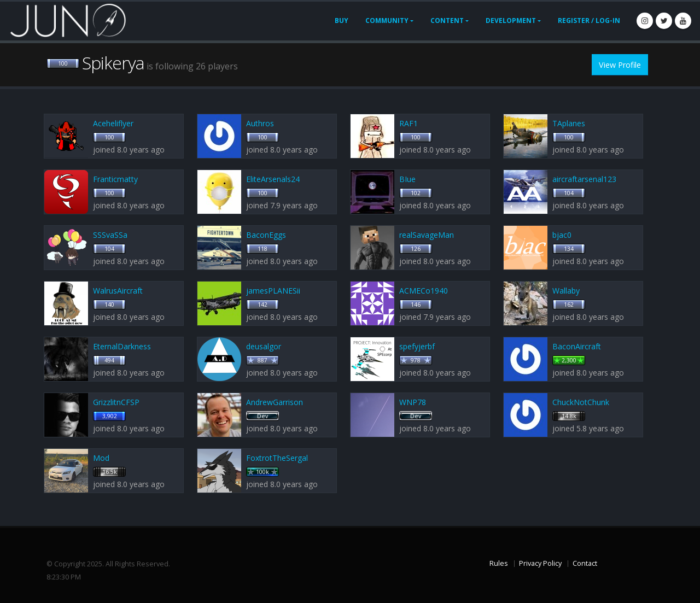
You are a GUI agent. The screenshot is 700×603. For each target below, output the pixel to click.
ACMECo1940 (424, 291)
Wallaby (566, 291)
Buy (342, 21)
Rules (499, 563)
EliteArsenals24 (273, 179)
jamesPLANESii (273, 291)
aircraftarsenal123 (584, 179)
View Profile (620, 65)
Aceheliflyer (113, 123)
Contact (585, 563)
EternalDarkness (122, 346)
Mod (101, 458)
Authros (260, 123)
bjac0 (562, 235)
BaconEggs (266, 235)
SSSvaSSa (110, 235)
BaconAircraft (577, 346)
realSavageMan (427, 235)
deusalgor (264, 346)
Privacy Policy (540, 563)
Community (387, 21)
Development (511, 21)
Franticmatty (115, 179)
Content (447, 21)
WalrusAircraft (118, 291)
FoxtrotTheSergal (277, 458)
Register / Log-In (589, 21)
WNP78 (413, 402)
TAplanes (569, 123)
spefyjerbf (417, 346)
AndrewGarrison (275, 402)
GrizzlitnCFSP (116, 402)
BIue (407, 179)
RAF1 (409, 123)
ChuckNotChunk (581, 402)
